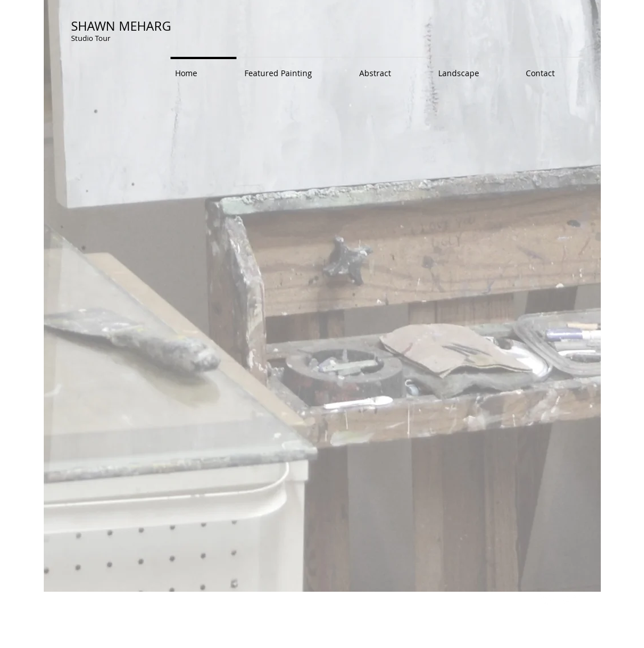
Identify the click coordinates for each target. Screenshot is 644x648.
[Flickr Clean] (572, 599)
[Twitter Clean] (547, 599)
